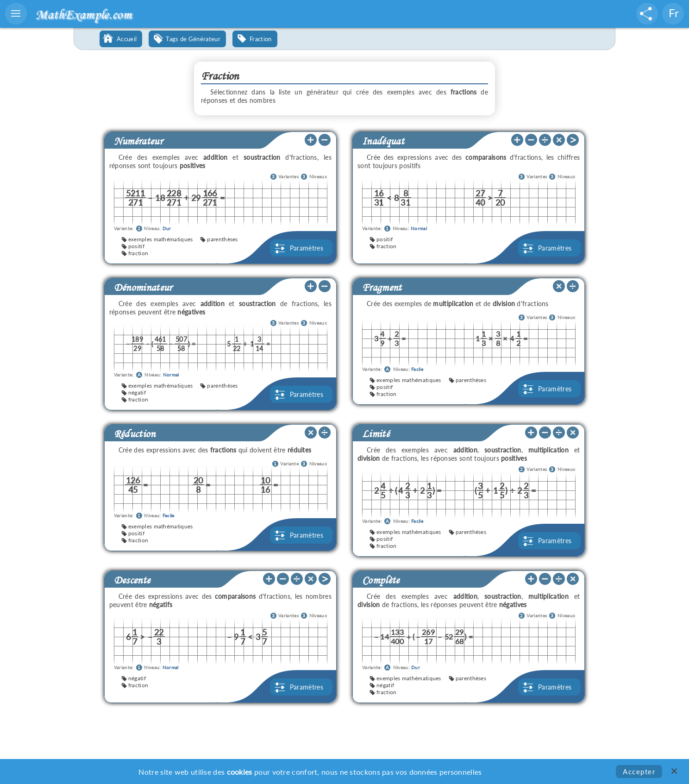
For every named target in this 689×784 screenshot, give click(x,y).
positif (136, 246)
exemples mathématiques (161, 239)
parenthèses (222, 239)
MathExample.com (83, 14)
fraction (138, 253)
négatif (137, 392)
